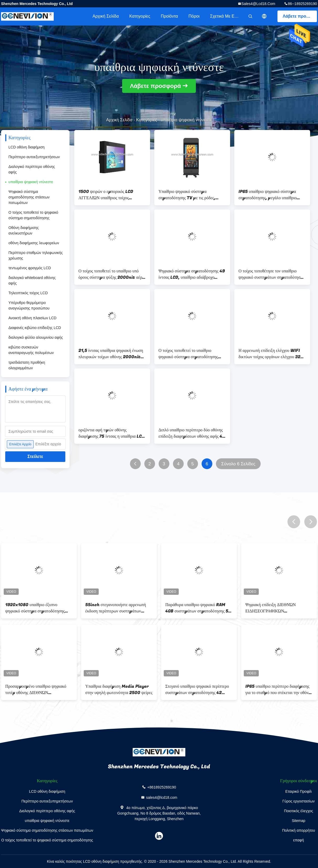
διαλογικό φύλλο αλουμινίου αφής (36, 337)
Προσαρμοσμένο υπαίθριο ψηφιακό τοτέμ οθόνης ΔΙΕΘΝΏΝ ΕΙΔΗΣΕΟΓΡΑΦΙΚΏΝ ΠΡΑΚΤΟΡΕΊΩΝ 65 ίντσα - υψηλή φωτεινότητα (36, 690)
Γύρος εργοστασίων (299, 801)
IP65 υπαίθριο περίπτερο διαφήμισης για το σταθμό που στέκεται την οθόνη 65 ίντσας (278, 690)
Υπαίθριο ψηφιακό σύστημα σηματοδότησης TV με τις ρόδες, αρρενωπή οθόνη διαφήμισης (187, 195)
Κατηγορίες (140, 16)
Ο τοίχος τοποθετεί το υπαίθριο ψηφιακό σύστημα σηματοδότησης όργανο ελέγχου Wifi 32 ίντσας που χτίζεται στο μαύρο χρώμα (190, 354)
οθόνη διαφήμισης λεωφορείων (34, 243)
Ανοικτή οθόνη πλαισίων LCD (32, 318)
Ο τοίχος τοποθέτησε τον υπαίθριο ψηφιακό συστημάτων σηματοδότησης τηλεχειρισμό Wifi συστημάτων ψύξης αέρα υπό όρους (272, 274)
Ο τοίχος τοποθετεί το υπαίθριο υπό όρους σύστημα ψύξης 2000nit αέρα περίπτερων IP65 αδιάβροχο (111, 274)
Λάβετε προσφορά (300, 16)
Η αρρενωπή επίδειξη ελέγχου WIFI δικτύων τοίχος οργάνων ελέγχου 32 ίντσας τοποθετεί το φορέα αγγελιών (269, 354)
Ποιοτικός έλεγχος (299, 811)
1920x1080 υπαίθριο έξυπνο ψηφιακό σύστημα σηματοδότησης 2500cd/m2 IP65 (35, 608)
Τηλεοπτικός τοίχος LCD (28, 293)
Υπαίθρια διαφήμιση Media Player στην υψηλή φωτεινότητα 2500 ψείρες (119, 690)
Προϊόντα (169, 16)
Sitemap (298, 821)
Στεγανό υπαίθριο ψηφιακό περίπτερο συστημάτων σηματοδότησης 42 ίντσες (197, 690)
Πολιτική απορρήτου (299, 830)
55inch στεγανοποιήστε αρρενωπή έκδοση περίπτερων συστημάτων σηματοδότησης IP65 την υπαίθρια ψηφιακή (116, 608)
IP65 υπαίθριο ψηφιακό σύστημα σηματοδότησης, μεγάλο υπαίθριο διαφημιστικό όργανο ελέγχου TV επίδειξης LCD (268, 195)
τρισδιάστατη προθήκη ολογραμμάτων (27, 365)
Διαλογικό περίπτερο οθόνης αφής (32, 169)
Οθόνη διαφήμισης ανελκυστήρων (24, 230)
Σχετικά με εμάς (226, 16)
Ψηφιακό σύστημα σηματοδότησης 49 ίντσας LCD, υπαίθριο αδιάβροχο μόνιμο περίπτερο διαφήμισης (192, 274)
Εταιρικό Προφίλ (299, 791)
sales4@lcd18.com (258, 4)
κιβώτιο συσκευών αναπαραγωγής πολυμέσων (31, 350)
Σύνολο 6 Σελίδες (238, 464)
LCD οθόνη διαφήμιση (26, 147)
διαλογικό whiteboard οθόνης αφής (32, 280)
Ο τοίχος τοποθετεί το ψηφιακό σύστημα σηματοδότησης (33, 215)
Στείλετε (35, 457)
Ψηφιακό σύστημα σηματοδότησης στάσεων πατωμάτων (29, 197)
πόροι (194, 16)
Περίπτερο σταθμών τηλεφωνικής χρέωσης (36, 255)
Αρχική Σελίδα (106, 16)
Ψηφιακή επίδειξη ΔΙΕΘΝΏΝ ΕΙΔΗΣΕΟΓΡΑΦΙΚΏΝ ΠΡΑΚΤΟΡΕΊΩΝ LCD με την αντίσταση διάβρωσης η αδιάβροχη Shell (275, 608)
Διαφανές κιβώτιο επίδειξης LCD (35, 328)
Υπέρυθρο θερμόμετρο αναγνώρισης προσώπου (29, 305)
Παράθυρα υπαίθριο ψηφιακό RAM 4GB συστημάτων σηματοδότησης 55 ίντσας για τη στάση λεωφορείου (198, 608)
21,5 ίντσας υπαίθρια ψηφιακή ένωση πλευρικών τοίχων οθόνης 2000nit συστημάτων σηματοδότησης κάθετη (111, 354)
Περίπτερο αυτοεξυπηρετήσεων (34, 157)
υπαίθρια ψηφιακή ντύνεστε (31, 182)
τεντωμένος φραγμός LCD (30, 268)
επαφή (299, 840)
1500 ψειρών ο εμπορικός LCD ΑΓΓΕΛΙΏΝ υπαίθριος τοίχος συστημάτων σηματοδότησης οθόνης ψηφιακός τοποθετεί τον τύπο (110, 195)
